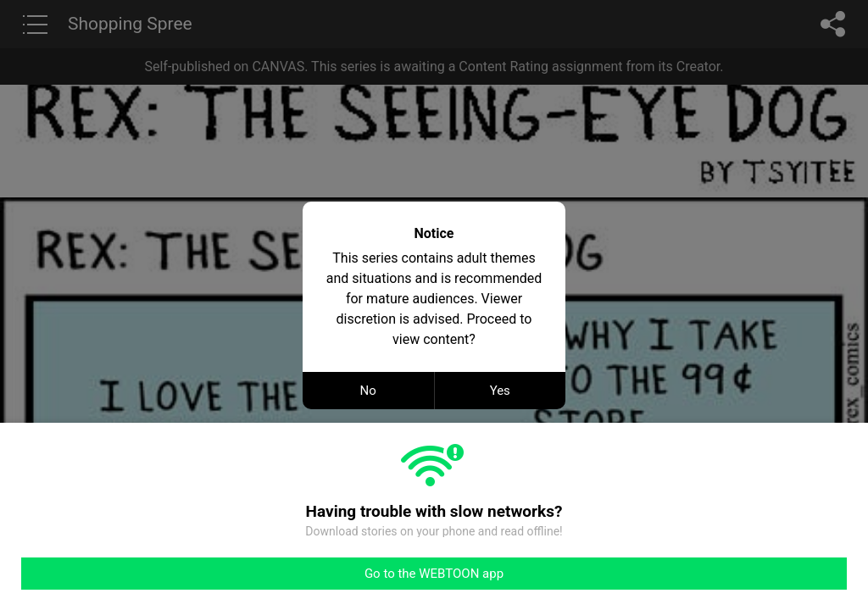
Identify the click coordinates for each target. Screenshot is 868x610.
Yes (500, 391)
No (368, 391)
